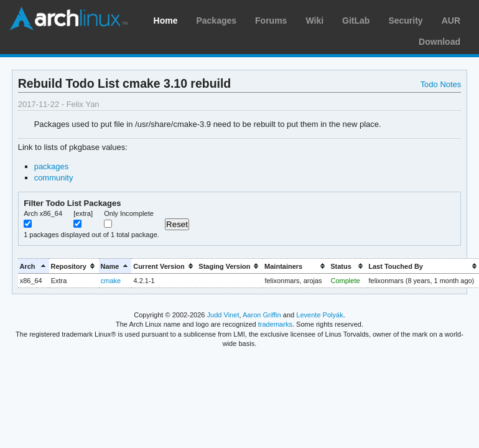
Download (439, 42)
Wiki (314, 21)
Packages (216, 21)
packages (52, 166)
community (54, 178)
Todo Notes (441, 84)
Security (405, 21)
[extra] (83, 213)
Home (166, 21)
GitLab (356, 21)
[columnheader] (34, 266)
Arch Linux (68, 19)
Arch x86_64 (43, 213)
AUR (451, 21)
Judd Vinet (223, 315)
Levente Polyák (319, 315)
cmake (111, 281)
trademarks (275, 324)
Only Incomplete (129, 213)
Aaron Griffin (262, 315)
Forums (271, 21)
